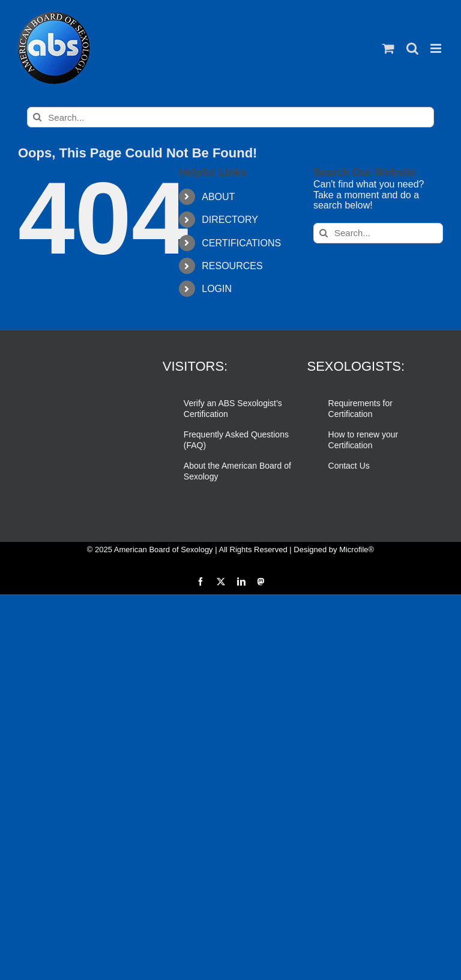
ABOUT (218, 197)
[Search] (37, 117)
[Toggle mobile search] (412, 48)
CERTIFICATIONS (241, 243)
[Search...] (230, 117)
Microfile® (357, 549)
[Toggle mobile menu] (437, 48)
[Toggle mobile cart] (388, 48)
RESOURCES (232, 266)
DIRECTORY (230, 220)
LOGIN (217, 289)
